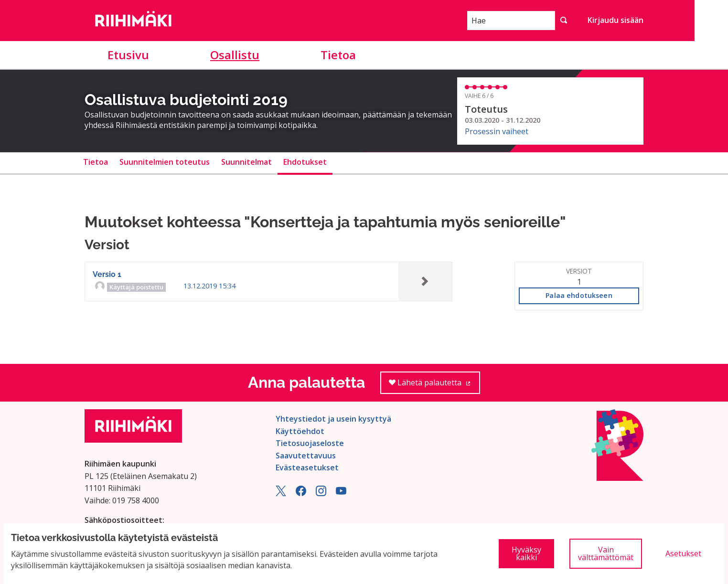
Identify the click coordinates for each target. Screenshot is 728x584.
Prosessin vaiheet (497, 131)
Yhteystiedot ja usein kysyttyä (333, 419)
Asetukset (683, 553)
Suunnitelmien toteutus (165, 162)
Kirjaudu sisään (616, 20)
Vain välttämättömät (606, 553)
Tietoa (338, 55)
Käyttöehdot (300, 431)
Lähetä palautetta (434, 386)
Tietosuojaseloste (310, 443)
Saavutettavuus (306, 456)
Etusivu (128, 55)
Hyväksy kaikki (526, 553)
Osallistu (235, 55)
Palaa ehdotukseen (579, 295)
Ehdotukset (305, 162)
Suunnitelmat (246, 162)
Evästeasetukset (307, 467)
